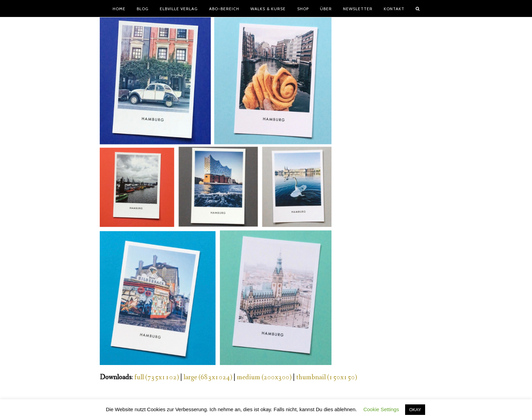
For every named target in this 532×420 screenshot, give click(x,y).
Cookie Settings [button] (381, 409)
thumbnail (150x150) (327, 377)
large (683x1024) (208, 377)
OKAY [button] (415, 410)
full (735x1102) (157, 377)
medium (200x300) (264, 377)
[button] (418, 8)
